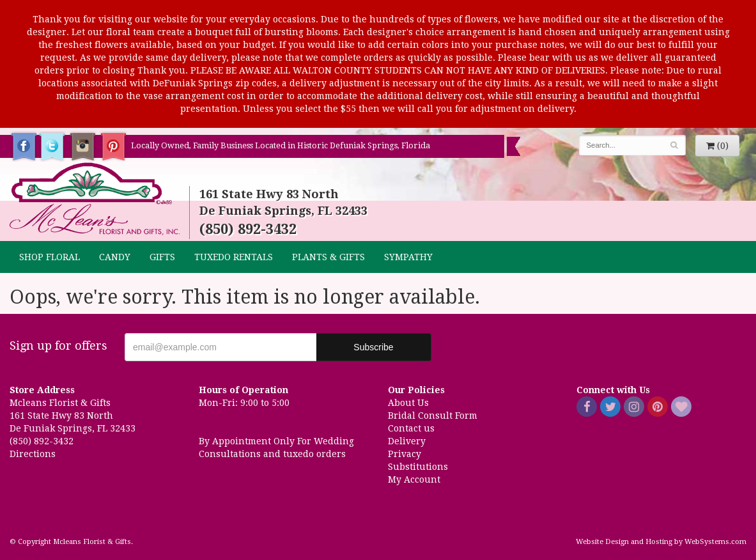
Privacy (405, 454)
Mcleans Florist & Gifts (95, 199)
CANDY (115, 257)
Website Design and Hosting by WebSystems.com (661, 542)
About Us (408, 403)
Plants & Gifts (328, 257)
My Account (414, 479)
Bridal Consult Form (433, 416)
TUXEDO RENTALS (234, 257)
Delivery (407, 441)
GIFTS (162, 257)
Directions (33, 454)
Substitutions (418, 467)
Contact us (411, 428)
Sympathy (408, 257)
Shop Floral (50, 257)
